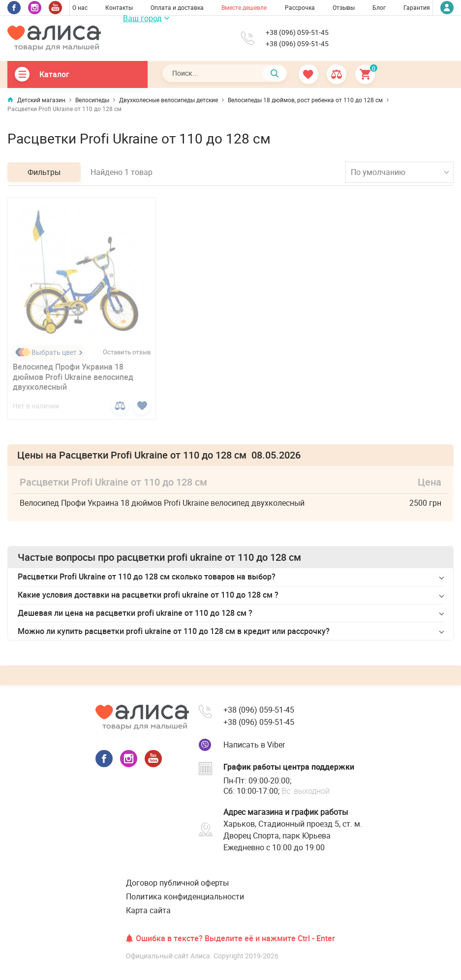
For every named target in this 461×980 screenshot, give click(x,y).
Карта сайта (148, 910)
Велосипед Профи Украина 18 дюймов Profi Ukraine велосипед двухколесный (73, 377)
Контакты (119, 7)
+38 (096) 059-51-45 (297, 32)
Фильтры (44, 172)
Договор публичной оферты (177, 883)
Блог (379, 7)
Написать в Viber (254, 745)
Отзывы (344, 7)
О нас (80, 7)
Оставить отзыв (127, 352)
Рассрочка (300, 7)
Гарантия (417, 7)
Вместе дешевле (244, 7)
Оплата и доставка (177, 7)
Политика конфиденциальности (185, 896)
